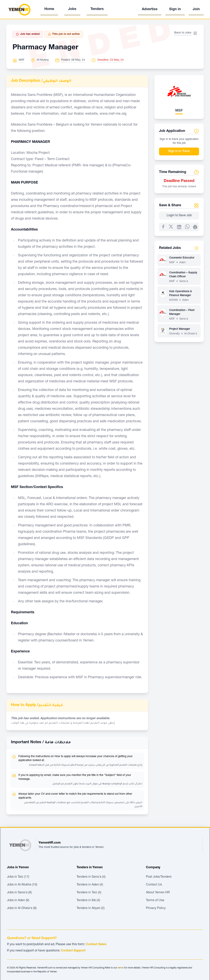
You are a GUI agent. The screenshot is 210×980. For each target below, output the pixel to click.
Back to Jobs (183, 33)
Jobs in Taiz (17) (18, 877)
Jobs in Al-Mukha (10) (22, 885)
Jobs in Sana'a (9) (19, 893)
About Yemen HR (158, 893)
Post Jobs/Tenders (159, 877)
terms (121, 968)
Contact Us (154, 885)
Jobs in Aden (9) (18, 901)
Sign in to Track (179, 151)
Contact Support (73, 951)
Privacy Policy (156, 908)
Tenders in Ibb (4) (88, 901)
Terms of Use (155, 901)
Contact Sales (96, 945)
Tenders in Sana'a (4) (91, 877)
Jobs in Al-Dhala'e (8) (22, 908)
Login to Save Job (179, 216)
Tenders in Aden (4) (90, 885)
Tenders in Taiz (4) (89, 893)
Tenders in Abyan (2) (91, 908)
